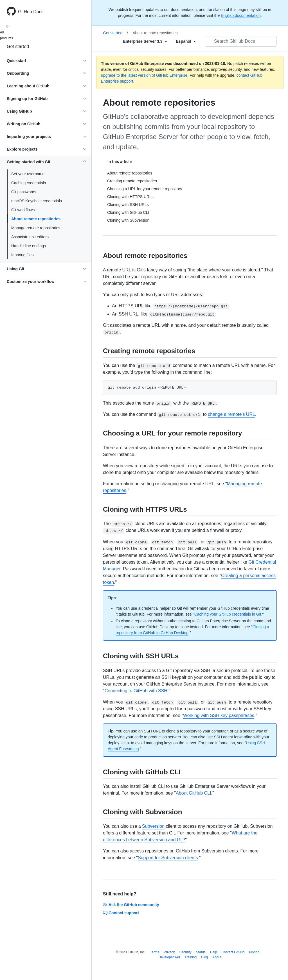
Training (191, 957)
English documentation (241, 15)
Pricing (254, 952)
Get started (18, 46)
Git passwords (24, 192)
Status (201, 952)
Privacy (169, 952)
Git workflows (23, 210)
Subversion (153, 826)
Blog (204, 957)
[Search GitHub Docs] (241, 41)
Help (214, 952)
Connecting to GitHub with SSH (136, 691)
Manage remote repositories (36, 228)
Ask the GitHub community (131, 905)
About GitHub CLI (193, 793)
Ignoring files (22, 255)
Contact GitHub (233, 952)
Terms (155, 952)
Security (185, 952)
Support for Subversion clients (168, 858)
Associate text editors (30, 237)
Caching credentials (29, 183)
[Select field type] (145, 41)
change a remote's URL (231, 414)
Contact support (121, 913)
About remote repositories (36, 219)
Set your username (28, 174)
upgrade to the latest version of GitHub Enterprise (144, 75)
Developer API (169, 957)
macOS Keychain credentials (37, 201)
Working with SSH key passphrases (219, 715)
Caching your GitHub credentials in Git (228, 614)
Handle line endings (29, 246)
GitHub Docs (31, 12)
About (217, 957)
